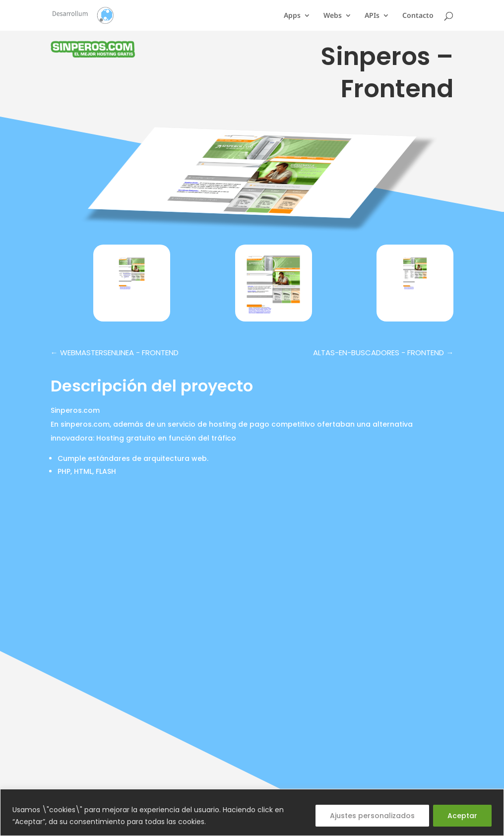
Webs (333, 16)
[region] (252, 812)
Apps (292, 16)
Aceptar (462, 816)
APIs (372, 16)
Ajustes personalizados (372, 816)
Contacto (418, 16)
